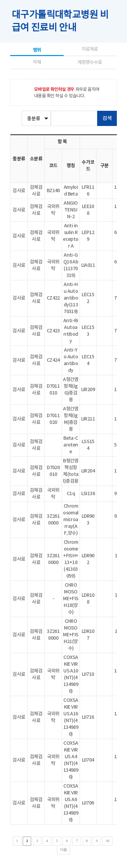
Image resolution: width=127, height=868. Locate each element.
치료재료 (90, 49)
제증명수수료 (90, 62)
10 (107, 841)
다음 (63, 849)
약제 (37, 62)
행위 (37, 50)
